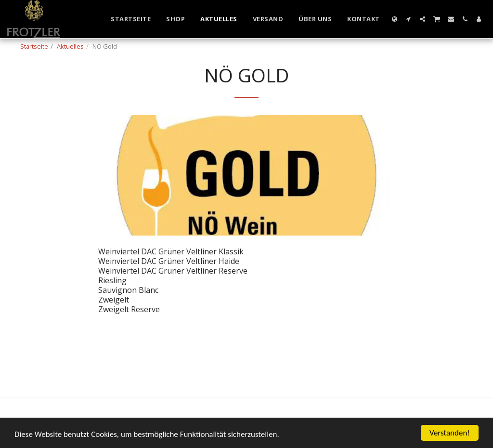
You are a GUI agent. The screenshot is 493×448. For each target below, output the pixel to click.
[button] (409, 19)
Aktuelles (70, 46)
